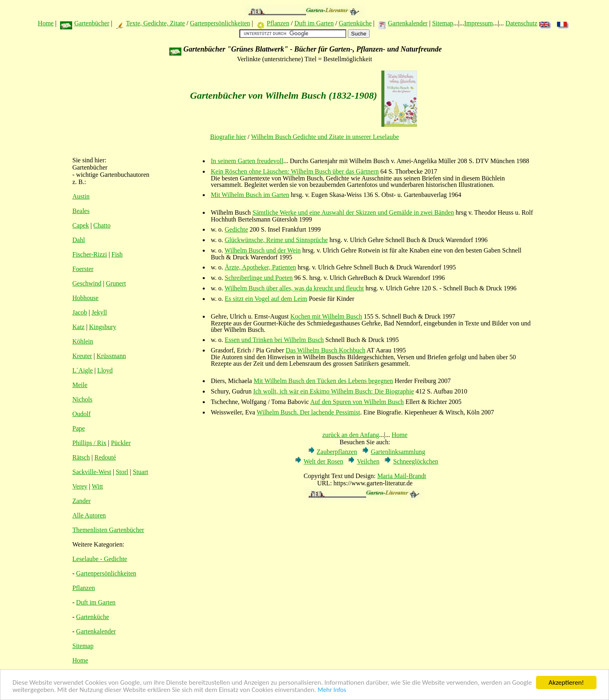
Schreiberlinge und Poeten (259, 278)
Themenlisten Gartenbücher (108, 530)
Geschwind (87, 283)
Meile (80, 385)
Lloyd (105, 370)
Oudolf (82, 414)
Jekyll (99, 312)
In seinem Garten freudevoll (247, 161)
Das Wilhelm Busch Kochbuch (326, 350)
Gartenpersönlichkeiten (220, 23)
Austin (81, 196)
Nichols (83, 399)
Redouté (105, 457)
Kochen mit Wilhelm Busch (326, 316)
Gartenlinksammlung (398, 452)
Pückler (121, 443)
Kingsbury (103, 327)
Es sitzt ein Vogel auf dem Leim (266, 299)
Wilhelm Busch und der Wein (263, 250)
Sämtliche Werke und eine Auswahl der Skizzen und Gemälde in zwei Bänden (353, 212)
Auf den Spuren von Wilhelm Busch (357, 402)
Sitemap (443, 23)
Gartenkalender (408, 23)
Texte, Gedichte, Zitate (155, 23)
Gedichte (237, 229)
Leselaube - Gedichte (100, 559)
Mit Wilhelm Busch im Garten (250, 195)
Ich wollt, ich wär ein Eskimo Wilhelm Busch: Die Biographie (334, 391)
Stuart (141, 472)
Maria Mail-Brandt (402, 476)
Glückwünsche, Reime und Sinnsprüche (276, 240)
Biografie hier (228, 137)
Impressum (479, 23)
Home (46, 23)
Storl (122, 472)
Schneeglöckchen (416, 461)
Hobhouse (86, 298)
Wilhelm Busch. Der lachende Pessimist (309, 412)
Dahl (79, 240)
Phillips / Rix (89, 443)
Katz (79, 327)
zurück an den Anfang (351, 435)
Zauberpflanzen (337, 452)
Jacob (80, 312)
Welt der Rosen (323, 461)
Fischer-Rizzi (90, 254)
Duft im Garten (314, 23)
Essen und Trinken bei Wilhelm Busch (274, 340)
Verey (80, 486)
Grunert (116, 283)
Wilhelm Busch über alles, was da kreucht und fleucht (294, 288)
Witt (98, 486)
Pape (79, 428)
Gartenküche (355, 23)
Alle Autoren (89, 515)
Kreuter (82, 356)
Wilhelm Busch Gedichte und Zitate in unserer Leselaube (325, 137)
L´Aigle (83, 370)
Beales (81, 211)
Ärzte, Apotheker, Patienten (261, 267)
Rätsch (81, 457)
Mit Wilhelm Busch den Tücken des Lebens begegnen (323, 381)
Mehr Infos (332, 691)
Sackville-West (92, 472)
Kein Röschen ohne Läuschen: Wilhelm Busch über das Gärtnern (295, 171)
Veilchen (368, 461)
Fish (117, 254)
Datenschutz (521, 23)
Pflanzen (278, 23)
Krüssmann (111, 356)
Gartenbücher (92, 23)
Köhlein (83, 341)
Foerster (83, 269)
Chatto (102, 225)
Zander (82, 501)
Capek (81, 225)
